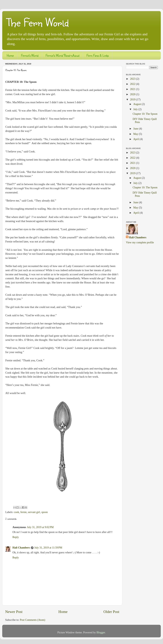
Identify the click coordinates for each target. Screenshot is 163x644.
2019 (133, 99)
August (137, 104)
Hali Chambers (21, 548)
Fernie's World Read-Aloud (62, 55)
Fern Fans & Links (98, 55)
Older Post (111, 612)
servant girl (34, 512)
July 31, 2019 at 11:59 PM (48, 548)
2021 (133, 89)
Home (10, 55)
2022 (133, 84)
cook (16, 512)
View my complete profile (140, 242)
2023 (133, 79)
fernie (23, 512)
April (136, 139)
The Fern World (38, 22)
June (136, 129)
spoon (45, 512)
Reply (16, 537)
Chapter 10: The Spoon (145, 114)
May (136, 134)
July (136, 109)
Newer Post (14, 612)
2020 (133, 94)
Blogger (101, 632)
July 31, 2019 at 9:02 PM (40, 527)
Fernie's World (30, 55)
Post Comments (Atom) (33, 620)
